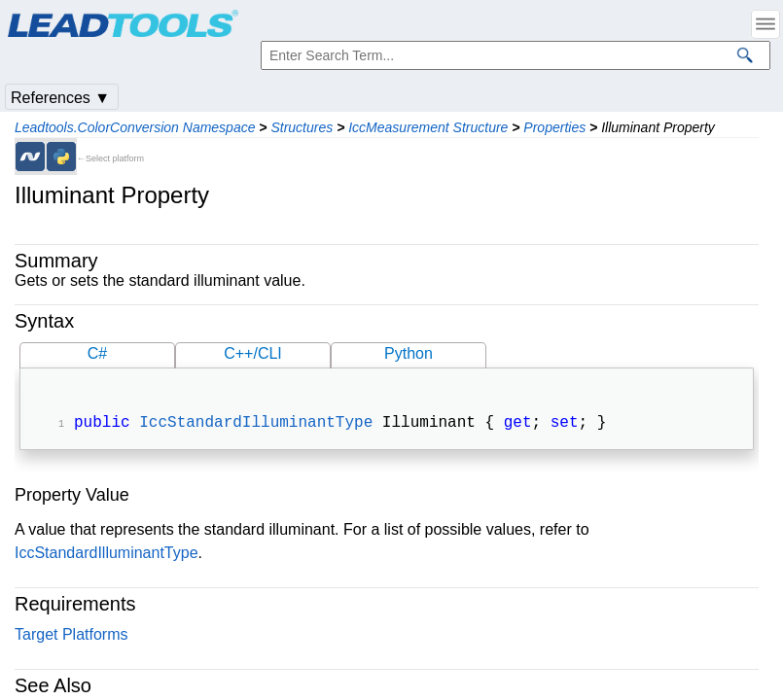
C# (97, 353)
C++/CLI (253, 353)
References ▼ (60, 98)
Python (409, 353)
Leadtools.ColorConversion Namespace (135, 127)
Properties (554, 127)
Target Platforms (71, 636)
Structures (302, 127)
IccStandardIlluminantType (256, 425)
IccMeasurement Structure (428, 127)
